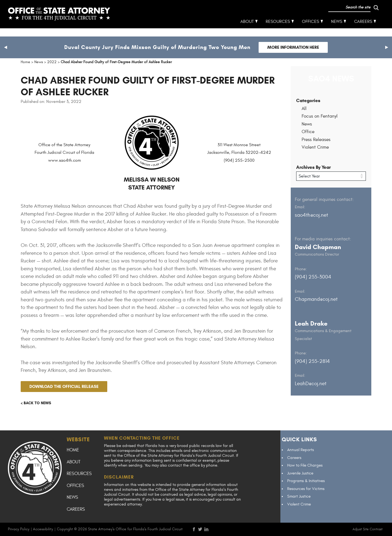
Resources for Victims (306, 489)
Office (308, 132)
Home (73, 450)
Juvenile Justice (300, 473)
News (337, 30)
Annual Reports (301, 450)
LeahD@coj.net (311, 383)
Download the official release (64, 386)
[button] (5, 47)
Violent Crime (315, 147)
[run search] (353, 16)
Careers (363, 30)
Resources (278, 30)
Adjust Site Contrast (367, 529)
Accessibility (43, 529)
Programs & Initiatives (306, 481)
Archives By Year (313, 167)
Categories (308, 101)
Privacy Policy (19, 529)
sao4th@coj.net (311, 215)
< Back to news (36, 403)
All (304, 109)
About (247, 30)
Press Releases (316, 140)
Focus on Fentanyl (320, 116)
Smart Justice (299, 496)
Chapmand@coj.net (316, 299)
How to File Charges (305, 465)
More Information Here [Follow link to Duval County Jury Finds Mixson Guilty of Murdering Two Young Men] (293, 47)
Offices (311, 30)
